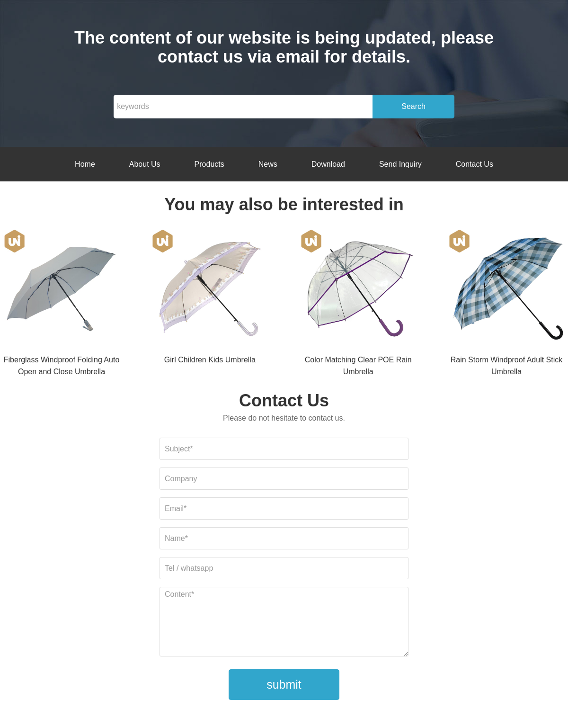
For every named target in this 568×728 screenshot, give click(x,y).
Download (328, 164)
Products (209, 164)
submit (284, 684)
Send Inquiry (400, 164)
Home (85, 164)
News (268, 164)
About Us (145, 164)
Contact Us (475, 164)
